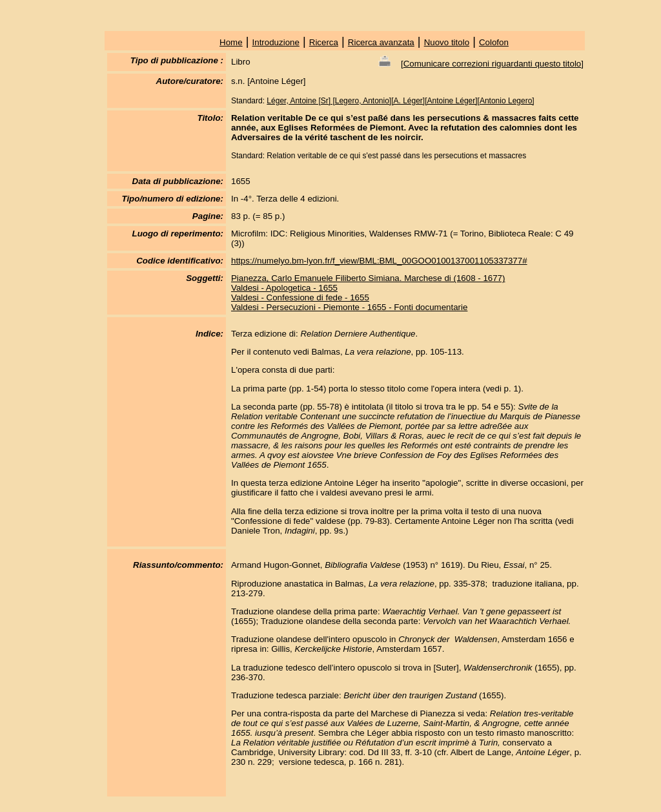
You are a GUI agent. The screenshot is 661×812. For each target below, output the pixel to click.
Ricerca (324, 42)
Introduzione (276, 42)
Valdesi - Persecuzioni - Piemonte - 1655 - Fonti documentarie (349, 307)
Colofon (494, 42)
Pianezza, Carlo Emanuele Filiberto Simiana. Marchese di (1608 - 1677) (368, 278)
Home (231, 42)
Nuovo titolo (447, 42)
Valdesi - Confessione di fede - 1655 (300, 297)
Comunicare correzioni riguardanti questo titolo (493, 64)
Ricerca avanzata (381, 42)
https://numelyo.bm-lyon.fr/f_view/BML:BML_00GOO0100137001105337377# (379, 261)
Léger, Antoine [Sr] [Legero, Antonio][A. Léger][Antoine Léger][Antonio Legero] (400, 101)
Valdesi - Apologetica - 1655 (284, 288)
